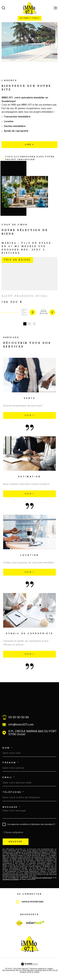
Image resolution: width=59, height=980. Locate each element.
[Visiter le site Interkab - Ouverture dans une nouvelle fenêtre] (35, 919)
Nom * (8, 744)
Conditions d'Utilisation (11, 875)
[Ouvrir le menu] (56, 8)
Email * (9, 774)
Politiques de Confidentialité (42, 874)
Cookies (36, 968)
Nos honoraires (8, 967)
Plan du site (20, 967)
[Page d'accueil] (30, 8)
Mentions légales (34, 967)
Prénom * (11, 759)
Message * (12, 803)
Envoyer (16, 838)
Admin (45, 967)
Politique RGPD (26, 968)
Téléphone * (13, 788)
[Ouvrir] (3, 8)
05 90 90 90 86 (19, 714)
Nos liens (53, 967)
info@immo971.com (21, 721)
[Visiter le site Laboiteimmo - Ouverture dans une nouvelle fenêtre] (29, 960)
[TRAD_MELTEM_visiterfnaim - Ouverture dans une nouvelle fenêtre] (19, 919)
